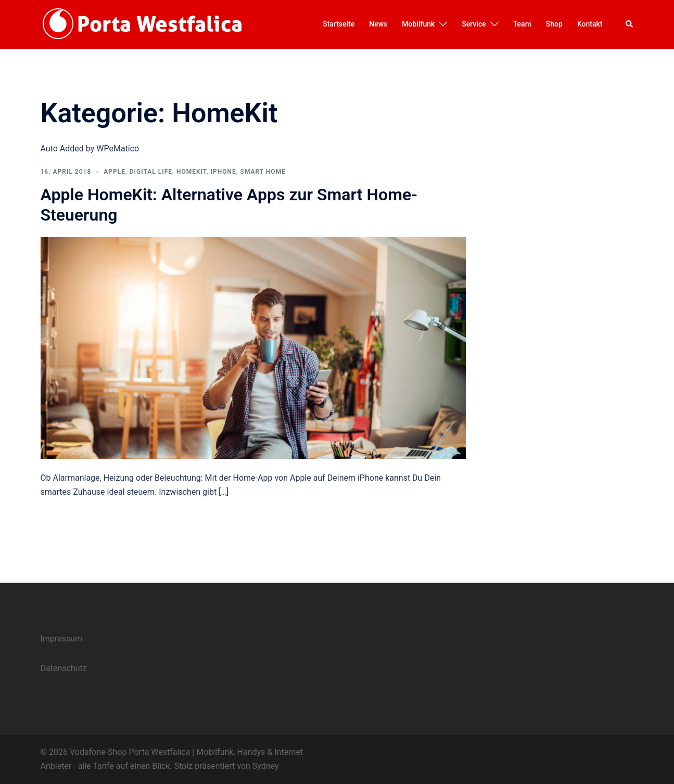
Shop (554, 24)
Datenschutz (64, 668)
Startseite (339, 24)
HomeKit (192, 172)
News (378, 24)
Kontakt (590, 24)
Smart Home (263, 172)
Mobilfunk (418, 24)
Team (522, 24)
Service (474, 24)
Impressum (62, 639)
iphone (224, 172)
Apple (115, 172)
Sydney (266, 766)
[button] (630, 24)
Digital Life (151, 172)
